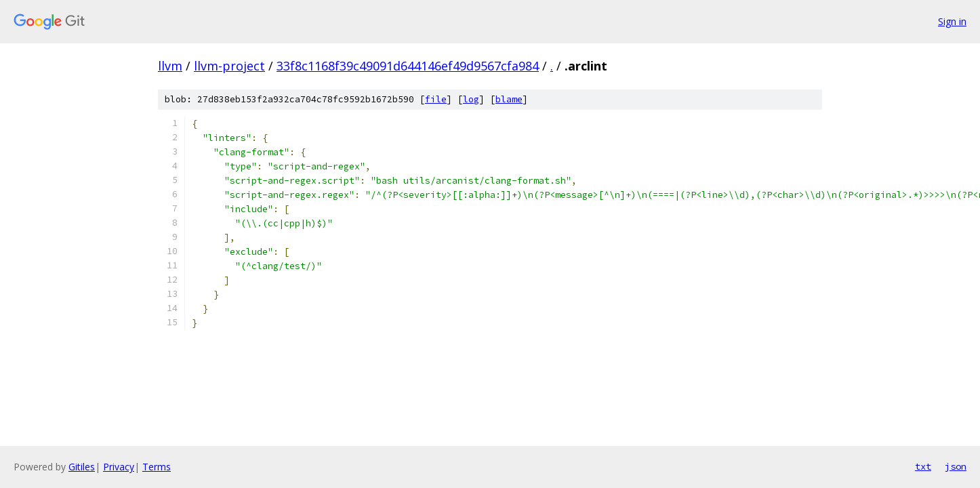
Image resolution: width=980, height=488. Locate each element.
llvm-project (229, 66)
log (471, 99)
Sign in (952, 21)
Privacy (119, 467)
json (956, 466)
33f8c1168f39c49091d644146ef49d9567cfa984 (408, 66)
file (436, 99)
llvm (170, 66)
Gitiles (82, 467)
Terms (157, 467)
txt (923, 466)
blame (509, 99)
